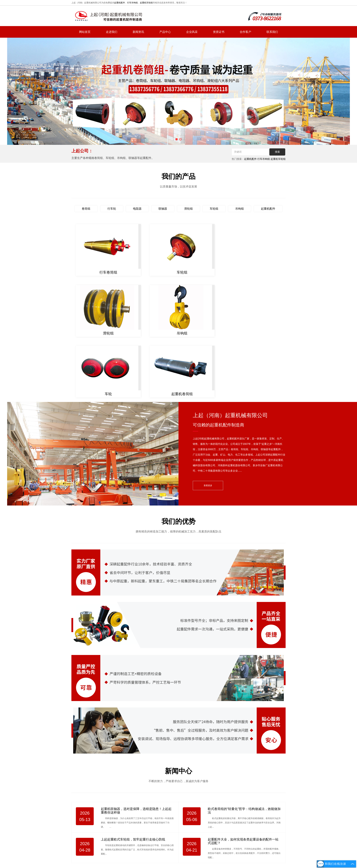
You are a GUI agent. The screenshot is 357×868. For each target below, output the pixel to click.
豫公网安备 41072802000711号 (193, 858)
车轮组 (214, 209)
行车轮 (112, 209)
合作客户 (245, 32)
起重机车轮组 (146, 3)
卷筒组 (86, 209)
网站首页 (85, 32)
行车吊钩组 (132, 3)
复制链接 (181, 848)
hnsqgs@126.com (259, 821)
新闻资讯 (138, 32)
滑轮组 (188, 209)
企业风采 (192, 32)
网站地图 (223, 840)
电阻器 (137, 209)
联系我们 (272, 32)
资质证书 (219, 32)
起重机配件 (120, 3)
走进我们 (112, 32)
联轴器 (163, 209)
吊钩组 (240, 209)
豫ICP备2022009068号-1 (159, 858)
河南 (186, 853)
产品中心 (165, 32)
